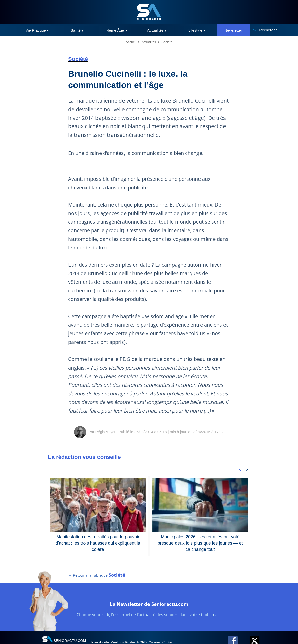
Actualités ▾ (157, 30)
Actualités (149, 42)
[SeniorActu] (149, 12)
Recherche (268, 30)
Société (167, 42)
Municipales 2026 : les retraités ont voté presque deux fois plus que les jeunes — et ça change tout (200, 539)
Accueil (131, 42)
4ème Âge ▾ (117, 30)
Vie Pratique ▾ (37, 30)
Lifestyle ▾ (197, 30)
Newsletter (233, 30)
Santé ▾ (77, 30)
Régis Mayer (105, 432)
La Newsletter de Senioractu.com (149, 608)
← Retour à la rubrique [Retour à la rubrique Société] (97, 580)
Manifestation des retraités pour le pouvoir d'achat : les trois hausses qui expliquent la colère (98, 539)
